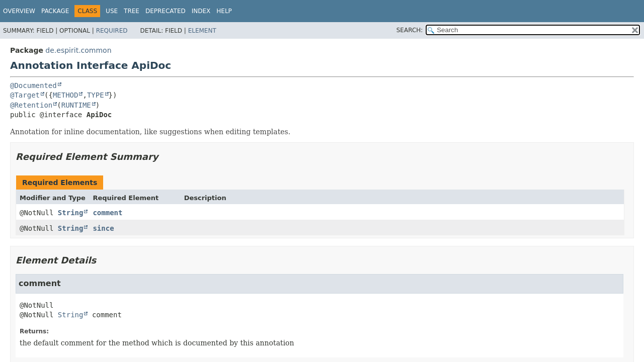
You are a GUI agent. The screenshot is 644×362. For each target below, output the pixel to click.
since (103, 228)
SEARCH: (410, 30)
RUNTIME (76, 105)
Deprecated (166, 11)
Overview (19, 11)
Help (224, 11)
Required (112, 31)
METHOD (66, 95)
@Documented (33, 85)
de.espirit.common (78, 50)
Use (112, 11)
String (71, 213)
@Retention (31, 105)
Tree (132, 11)
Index (201, 11)
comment (107, 213)
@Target (25, 95)
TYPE (96, 95)
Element (202, 31)
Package (55, 11)
